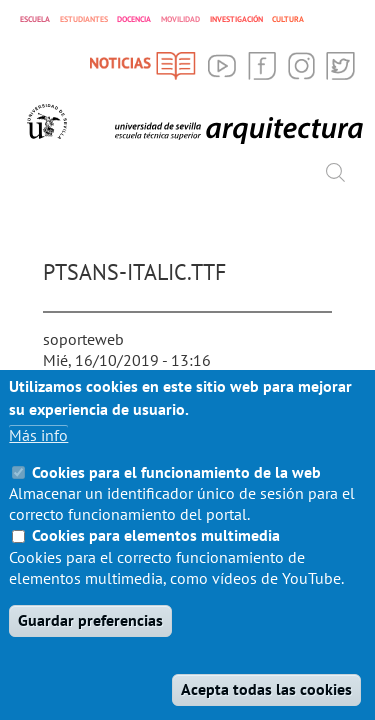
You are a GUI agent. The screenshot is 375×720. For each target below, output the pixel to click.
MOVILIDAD (180, 19)
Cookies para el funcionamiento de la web (176, 501)
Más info (38, 464)
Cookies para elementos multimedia (156, 565)
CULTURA (288, 19)
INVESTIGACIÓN (236, 19)
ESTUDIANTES (84, 19)
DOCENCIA (134, 19)
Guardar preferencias (90, 650)
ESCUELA (35, 19)
